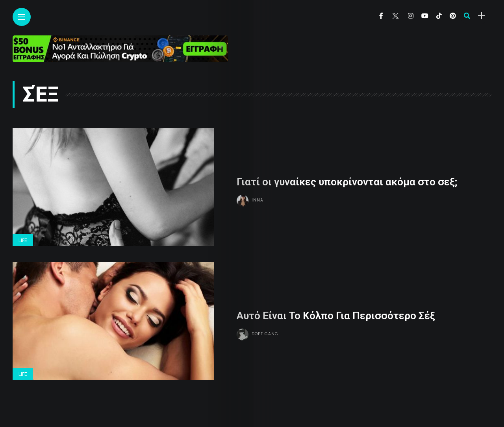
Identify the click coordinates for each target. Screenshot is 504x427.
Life (23, 240)
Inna (258, 200)
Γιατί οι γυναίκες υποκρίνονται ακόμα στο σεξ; (347, 181)
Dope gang (265, 334)
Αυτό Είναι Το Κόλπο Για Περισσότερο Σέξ (336, 315)
